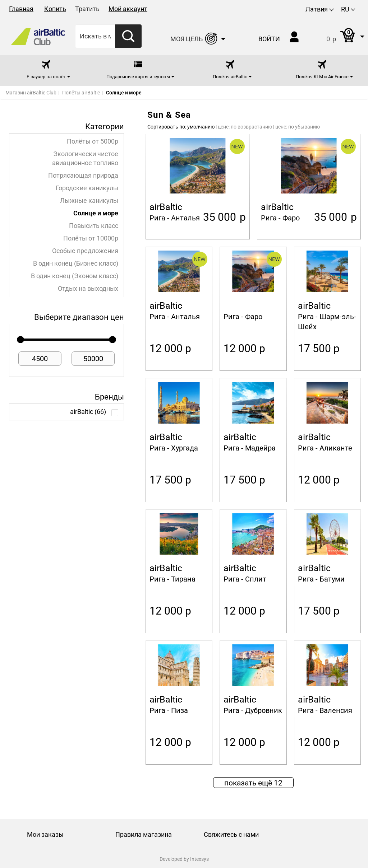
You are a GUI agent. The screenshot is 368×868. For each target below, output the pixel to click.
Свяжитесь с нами (231, 834)
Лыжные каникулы (89, 201)
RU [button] (348, 9)
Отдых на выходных (88, 289)
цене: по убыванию (298, 127)
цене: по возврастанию (245, 127)
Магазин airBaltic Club (31, 93)
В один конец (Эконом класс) (75, 276)
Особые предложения (85, 251)
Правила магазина (144, 834)
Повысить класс (94, 226)
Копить (55, 9)
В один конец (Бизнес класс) (76, 263)
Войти (269, 39)
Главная (21, 9)
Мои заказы (45, 834)
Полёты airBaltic (81, 93)
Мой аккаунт (128, 9)
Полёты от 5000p (93, 141)
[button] (338, 36)
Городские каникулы (87, 188)
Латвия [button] (320, 9)
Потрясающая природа (83, 176)
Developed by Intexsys (184, 859)
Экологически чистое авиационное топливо (85, 158)
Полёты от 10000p (91, 238)
